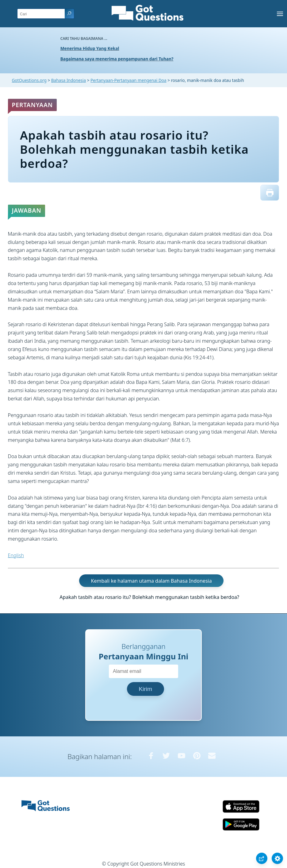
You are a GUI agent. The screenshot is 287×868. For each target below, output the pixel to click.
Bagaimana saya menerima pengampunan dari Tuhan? (117, 59)
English (16, 555)
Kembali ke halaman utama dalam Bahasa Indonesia (151, 581)
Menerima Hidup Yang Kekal (90, 48)
